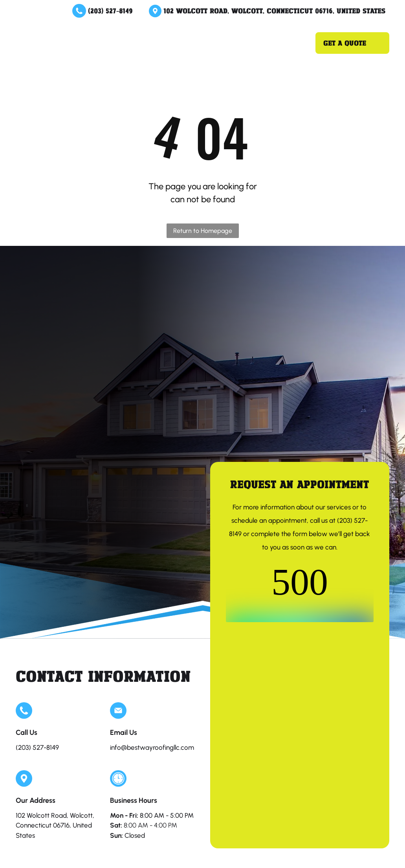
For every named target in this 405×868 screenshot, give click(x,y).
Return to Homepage (203, 231)
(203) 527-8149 (110, 11)
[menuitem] (125, 35)
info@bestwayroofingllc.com (152, 747)
